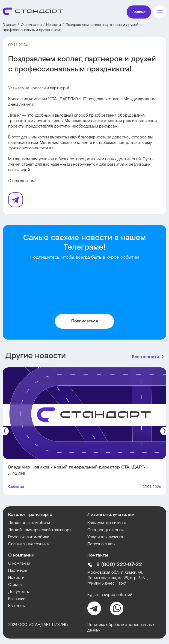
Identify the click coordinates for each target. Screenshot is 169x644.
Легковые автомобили (29, 523)
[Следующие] (164, 431)
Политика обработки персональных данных (121, 628)
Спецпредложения (106, 530)
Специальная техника (28, 544)
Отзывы (15, 585)
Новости (54, 25)
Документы (19, 592)
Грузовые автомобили (29, 537)
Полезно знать (101, 544)
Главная (9, 25)
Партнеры (17, 571)
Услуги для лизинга (105, 537)
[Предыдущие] (5, 431)
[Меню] (160, 12)
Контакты (17, 606)
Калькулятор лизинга (107, 523)
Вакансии (17, 599)
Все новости (146, 357)
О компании (31, 25)
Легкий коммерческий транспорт (40, 530)
